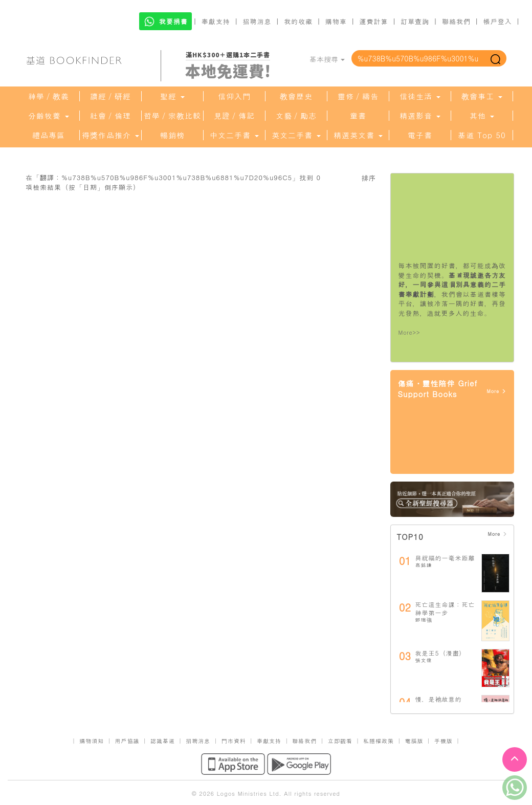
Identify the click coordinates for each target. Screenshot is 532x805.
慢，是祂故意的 (439, 699)
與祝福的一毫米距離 (445, 558)
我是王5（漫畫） (441, 653)
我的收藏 (298, 21)
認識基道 (163, 741)
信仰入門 (234, 96)
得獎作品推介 (110, 135)
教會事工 (482, 96)
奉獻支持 (216, 21)
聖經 (172, 96)
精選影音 (420, 116)
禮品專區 (49, 135)
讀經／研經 (110, 96)
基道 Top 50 (482, 135)
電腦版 (414, 741)
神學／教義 (49, 96)
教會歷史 (296, 96)
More (496, 391)
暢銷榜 (172, 135)
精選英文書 (358, 135)
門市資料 (234, 741)
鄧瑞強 (424, 620)
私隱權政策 (379, 741)
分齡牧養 (49, 116)
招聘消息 (257, 21)
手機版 (444, 741)
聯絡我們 (456, 21)
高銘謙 (424, 565)
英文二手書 (296, 135)
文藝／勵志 (296, 116)
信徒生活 (420, 96)
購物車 (336, 21)
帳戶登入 (498, 21)
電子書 (420, 135)
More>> (409, 332)
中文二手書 (234, 135)
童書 (358, 116)
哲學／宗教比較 (172, 116)
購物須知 (92, 741)
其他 (482, 116)
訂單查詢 (415, 21)
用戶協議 (127, 741)
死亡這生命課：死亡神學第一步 (445, 608)
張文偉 (424, 660)
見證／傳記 (234, 116)
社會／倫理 (110, 116)
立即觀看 (340, 741)
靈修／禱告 (358, 96)
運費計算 (374, 21)
